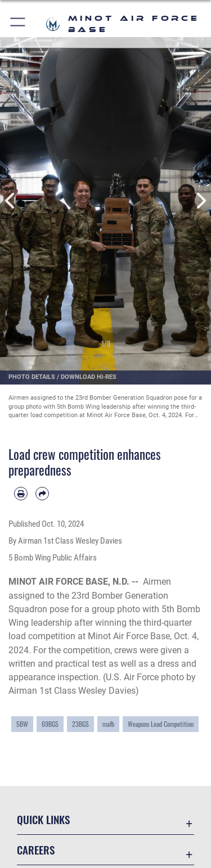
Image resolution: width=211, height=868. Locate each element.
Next (201, 201)
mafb (108, 724)
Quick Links (43, 819)
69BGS (50, 724)
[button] (18, 24)
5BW (22, 724)
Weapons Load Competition (161, 724)
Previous (11, 201)
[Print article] (21, 494)
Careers (36, 850)
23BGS (80, 724)
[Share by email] (42, 494)
